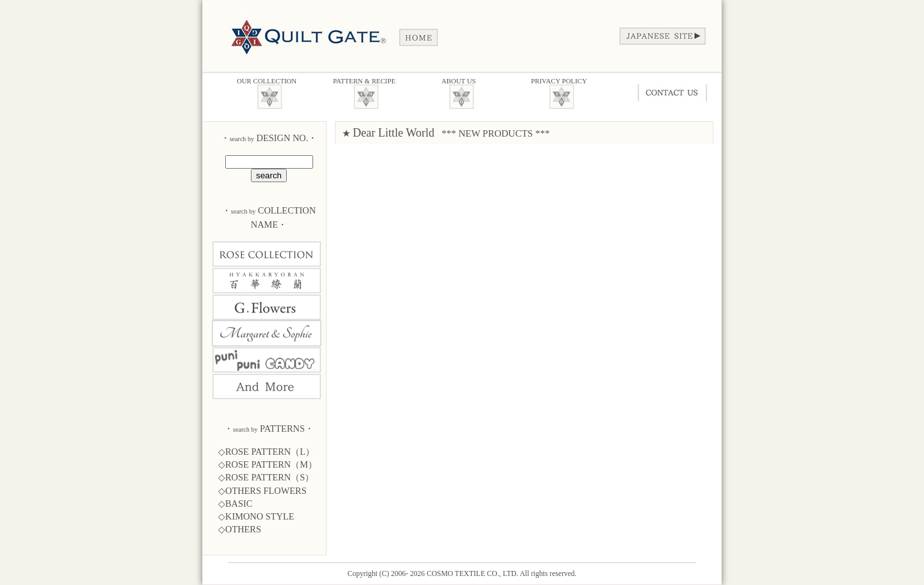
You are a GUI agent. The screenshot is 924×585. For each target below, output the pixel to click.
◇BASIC (235, 504)
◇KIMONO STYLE (256, 516)
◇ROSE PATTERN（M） (268, 464)
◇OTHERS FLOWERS (262, 491)
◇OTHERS (240, 529)
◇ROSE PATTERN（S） (266, 477)
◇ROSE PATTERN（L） (266, 452)
